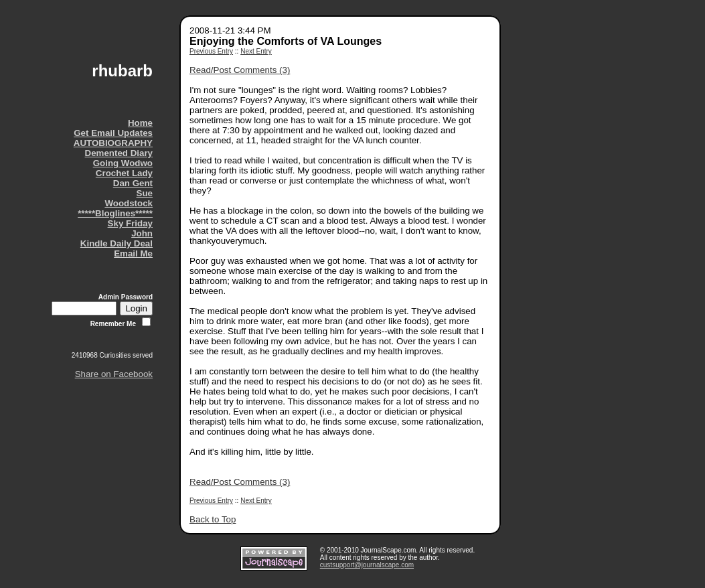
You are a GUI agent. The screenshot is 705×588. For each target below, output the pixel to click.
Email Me (133, 253)
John (142, 233)
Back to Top (213, 519)
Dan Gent (133, 183)
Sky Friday (130, 223)
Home (140, 123)
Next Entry (256, 51)
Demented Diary (119, 153)
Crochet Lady (124, 173)
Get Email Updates (113, 133)
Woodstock (129, 203)
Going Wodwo (123, 163)
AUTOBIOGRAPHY (113, 143)
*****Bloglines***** (115, 213)
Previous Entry (211, 51)
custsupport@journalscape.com (367, 565)
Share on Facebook (114, 374)
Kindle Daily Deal (116, 243)
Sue (145, 193)
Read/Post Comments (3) (240, 70)
